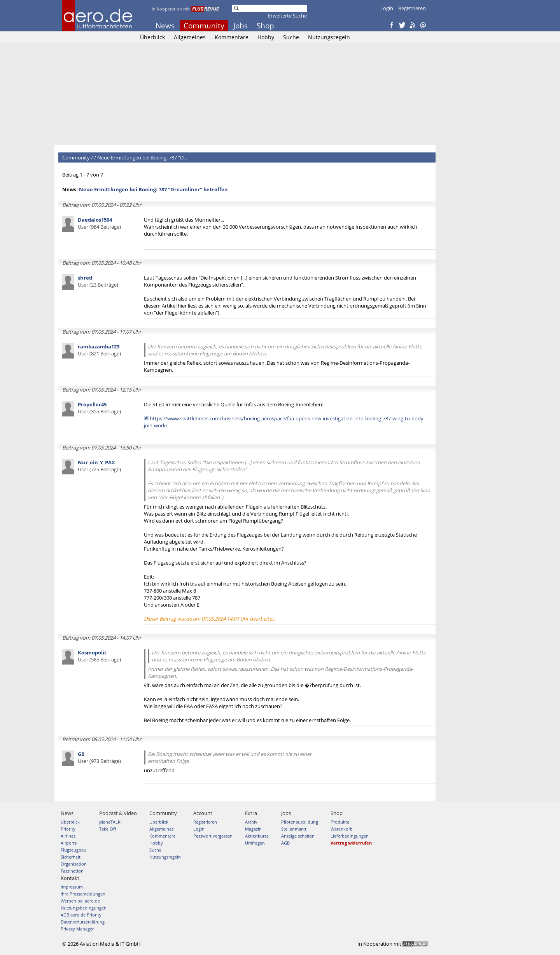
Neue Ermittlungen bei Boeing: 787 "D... (142, 157)
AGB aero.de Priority (81, 915)
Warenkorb (342, 829)
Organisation (74, 864)
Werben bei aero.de (80, 901)
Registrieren (412, 8)
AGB (285, 843)
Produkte (340, 822)
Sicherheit (71, 857)
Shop (265, 26)
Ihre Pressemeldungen (83, 894)
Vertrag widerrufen (351, 843)
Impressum (72, 887)
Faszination (72, 871)
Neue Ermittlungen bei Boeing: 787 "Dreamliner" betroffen (153, 189)
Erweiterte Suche (287, 16)
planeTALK (110, 822)
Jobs (241, 26)
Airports (69, 843)
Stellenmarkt (294, 829)
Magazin (253, 829)
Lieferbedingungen (350, 836)
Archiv (251, 822)
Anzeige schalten (298, 836)
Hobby (266, 37)
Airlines (68, 836)
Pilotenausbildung (300, 822)
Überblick (152, 37)
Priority (68, 829)
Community (204, 26)
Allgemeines (190, 37)
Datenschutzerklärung (83, 922)
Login (387, 8)
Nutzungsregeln (329, 37)
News (165, 26)
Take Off (108, 829)
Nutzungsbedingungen (84, 908)
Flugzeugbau (73, 850)
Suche (291, 37)
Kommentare (232, 37)
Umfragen (255, 843)
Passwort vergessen (213, 836)
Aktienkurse (257, 836)
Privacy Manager (77, 929)
